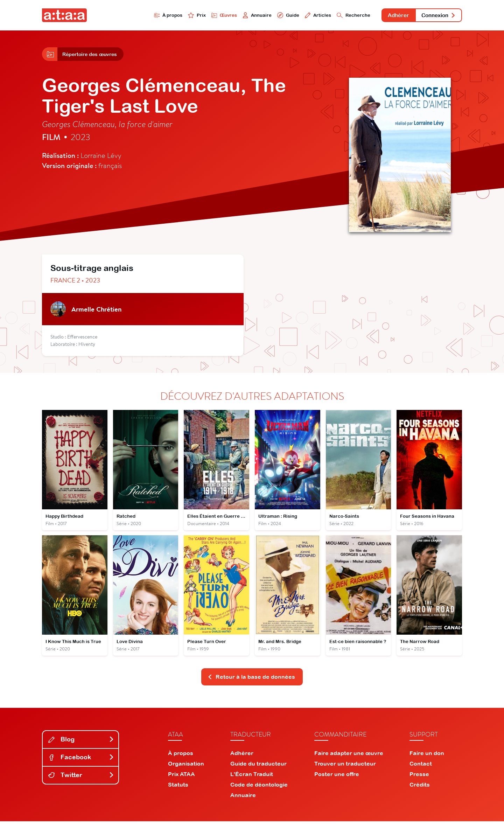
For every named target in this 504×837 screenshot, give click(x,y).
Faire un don (427, 769)
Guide (259, 16)
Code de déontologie (259, 800)
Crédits (420, 800)
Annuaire (225, 16)
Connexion (433, 17)
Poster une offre (337, 790)
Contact (421, 779)
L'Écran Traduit (252, 790)
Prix (158, 16)
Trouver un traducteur (345, 779)
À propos (127, 16)
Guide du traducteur (258, 779)
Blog (81, 755)
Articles (291, 16)
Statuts (178, 800)
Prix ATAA (181, 790)
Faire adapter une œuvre (349, 769)
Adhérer (382, 17)
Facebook (81, 773)
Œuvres (188, 16)
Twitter (81, 791)
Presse (419, 790)
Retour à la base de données (251, 692)
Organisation (186, 779)
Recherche (330, 16)
